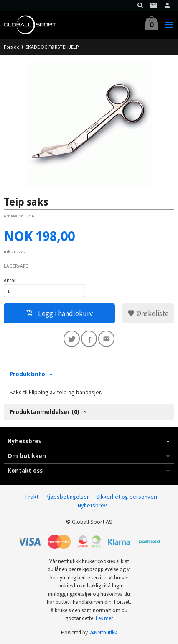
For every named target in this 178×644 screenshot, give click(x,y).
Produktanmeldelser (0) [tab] (44, 412)
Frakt (32, 497)
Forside (11, 47)
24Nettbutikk (103, 632)
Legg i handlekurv (59, 313)
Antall (10, 280)
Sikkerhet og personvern (127, 497)
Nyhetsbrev (92, 505)
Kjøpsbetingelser (67, 497)
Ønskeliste (148, 313)
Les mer (104, 618)
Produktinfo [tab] (27, 374)
